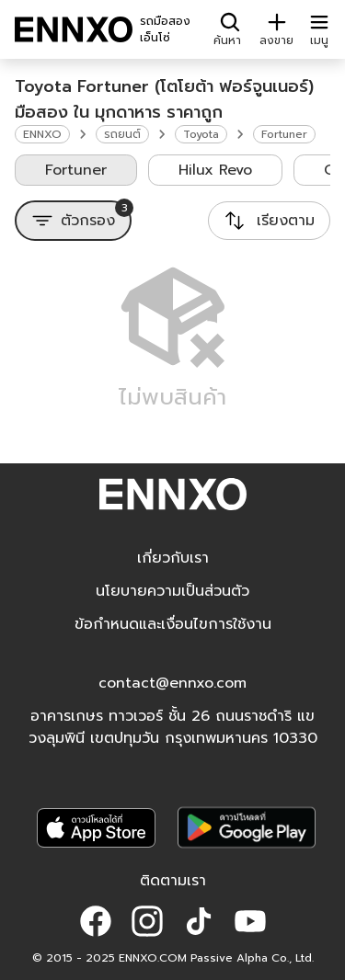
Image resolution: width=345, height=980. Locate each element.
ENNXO (42, 134)
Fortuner (284, 134)
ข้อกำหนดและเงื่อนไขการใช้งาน (173, 624)
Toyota (201, 134)
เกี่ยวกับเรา (173, 558)
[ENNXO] (74, 29)
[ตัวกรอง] (73, 221)
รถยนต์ (122, 134)
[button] (96, 921)
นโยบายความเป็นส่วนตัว (172, 591)
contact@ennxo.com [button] (172, 683)
